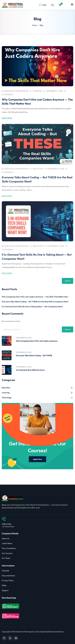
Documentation (8, 576)
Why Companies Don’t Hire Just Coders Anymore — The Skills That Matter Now (35, 297)
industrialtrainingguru (16, 91)
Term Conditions (9, 548)
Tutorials (5, 571)
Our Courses (7, 553)
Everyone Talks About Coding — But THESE (34, 355)
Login (43, 5)
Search (68, 281)
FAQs (4, 585)
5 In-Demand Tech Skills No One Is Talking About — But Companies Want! (32, 307)
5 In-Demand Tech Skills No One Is (30, 370)
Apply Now (37, 459)
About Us (6, 538)
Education (38, 173)
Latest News (7, 543)
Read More (7, 118)
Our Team (6, 558)
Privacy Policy (8, 580)
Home (34, 25)
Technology (7, 398)
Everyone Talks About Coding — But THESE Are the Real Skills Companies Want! (35, 302)
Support (5, 590)
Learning (37, 91)
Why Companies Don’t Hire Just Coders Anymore (37, 341)
